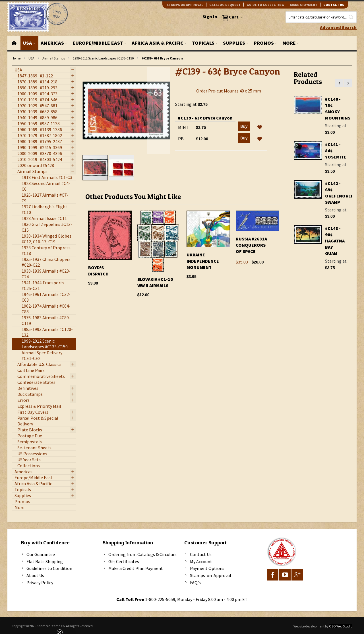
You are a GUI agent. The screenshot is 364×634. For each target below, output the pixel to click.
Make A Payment (304, 5)
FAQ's (195, 582)
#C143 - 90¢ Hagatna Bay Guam (335, 241)
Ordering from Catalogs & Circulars (142, 554)
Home (16, 58)
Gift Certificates (124, 561)
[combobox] (321, 17)
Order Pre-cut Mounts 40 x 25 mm (229, 91)
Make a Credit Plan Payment (136, 568)
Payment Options (207, 568)
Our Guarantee (41, 554)
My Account (201, 561)
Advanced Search (338, 27)
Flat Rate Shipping (45, 561)
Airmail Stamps (54, 58)
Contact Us (201, 554)
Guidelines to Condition (49, 568)
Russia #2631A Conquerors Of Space (251, 245)
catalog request (225, 5)
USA (31, 58)
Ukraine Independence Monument (203, 261)
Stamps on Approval (185, 5)
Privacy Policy (40, 582)
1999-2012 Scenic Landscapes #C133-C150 (103, 58)
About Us (35, 575)
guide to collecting (265, 5)
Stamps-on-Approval (211, 575)
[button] (158, 111)
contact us (334, 5)
